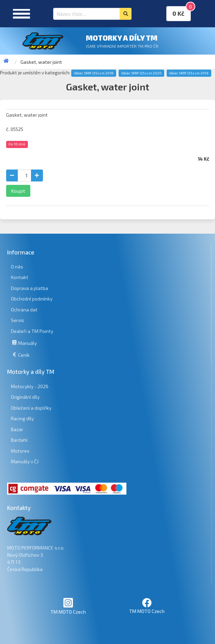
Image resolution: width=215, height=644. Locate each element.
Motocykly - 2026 (30, 386)
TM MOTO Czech (68, 606)
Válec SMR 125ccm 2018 (94, 73)
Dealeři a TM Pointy (32, 331)
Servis (18, 320)
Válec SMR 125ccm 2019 (189, 73)
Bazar (17, 429)
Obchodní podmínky (32, 299)
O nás (17, 267)
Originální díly (25, 397)
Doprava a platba (29, 288)
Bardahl (19, 440)
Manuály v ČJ (25, 461)
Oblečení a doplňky (31, 408)
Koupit (18, 191)
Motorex (20, 451)
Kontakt (20, 277)
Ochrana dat (24, 310)
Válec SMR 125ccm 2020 (141, 73)
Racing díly (22, 418)
